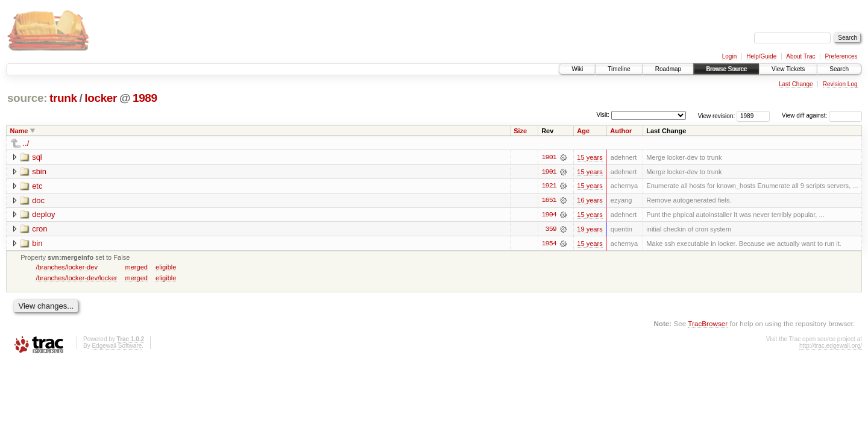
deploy (43, 215)
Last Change (796, 84)
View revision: (717, 115)
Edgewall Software (117, 347)
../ (26, 143)
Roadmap (668, 69)
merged (136, 268)
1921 (549, 186)
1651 (549, 201)
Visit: (603, 115)
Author (621, 131)
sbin (39, 171)
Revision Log (840, 84)
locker (101, 98)
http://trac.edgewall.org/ (831, 347)
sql (37, 157)
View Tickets (788, 69)
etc (37, 186)
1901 (549, 157)
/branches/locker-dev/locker (76, 278)
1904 (549, 215)
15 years (590, 157)
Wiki (577, 69)
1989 (145, 98)
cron (39, 229)
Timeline (619, 69)
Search (839, 69)
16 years (590, 201)
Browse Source (726, 69)
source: (27, 98)
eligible (166, 268)
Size (520, 131)
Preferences (841, 56)
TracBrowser (708, 325)
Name (19, 131)
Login (729, 56)
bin (37, 244)
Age (583, 131)
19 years (590, 230)
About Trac (800, 56)
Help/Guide (761, 56)
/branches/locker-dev (67, 268)
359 (551, 230)
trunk (63, 98)
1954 (549, 244)
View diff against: (822, 115)
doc (38, 200)
